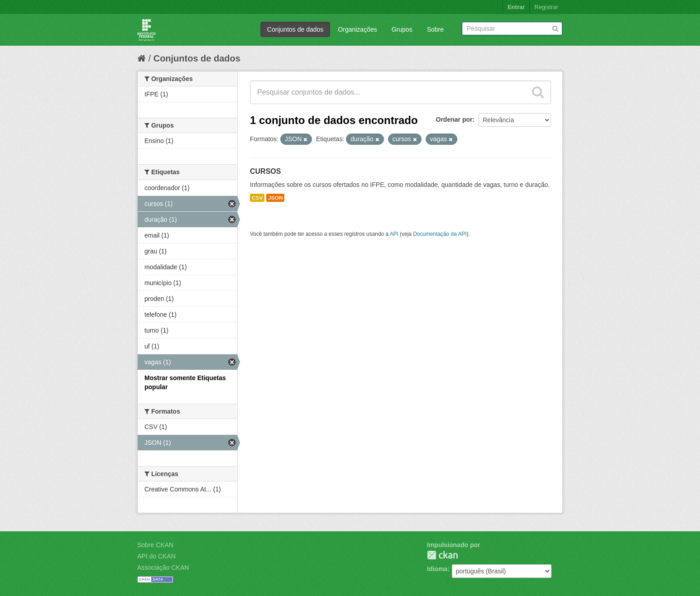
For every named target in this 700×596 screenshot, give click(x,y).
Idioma (437, 569)
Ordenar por (454, 119)
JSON (275, 198)
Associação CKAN (163, 567)
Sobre (435, 29)
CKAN (442, 555)
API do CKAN (156, 556)
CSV (257, 198)
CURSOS (265, 171)
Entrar (516, 7)
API (394, 234)
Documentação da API (440, 234)
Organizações (357, 29)
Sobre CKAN (155, 545)
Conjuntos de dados (295, 29)
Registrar (546, 7)
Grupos (402, 29)
